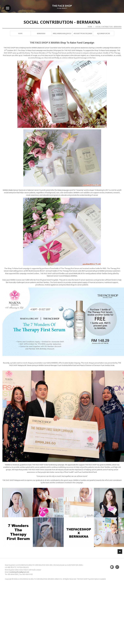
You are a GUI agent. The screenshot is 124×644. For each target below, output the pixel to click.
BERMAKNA (41, 34)
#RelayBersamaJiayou (62, 34)
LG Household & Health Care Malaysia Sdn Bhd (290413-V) (40, 579)
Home (90, 27)
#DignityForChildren (83, 34)
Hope (20, 34)
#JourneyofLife (104, 34)
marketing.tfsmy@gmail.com (19, 572)
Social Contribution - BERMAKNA (109, 27)
